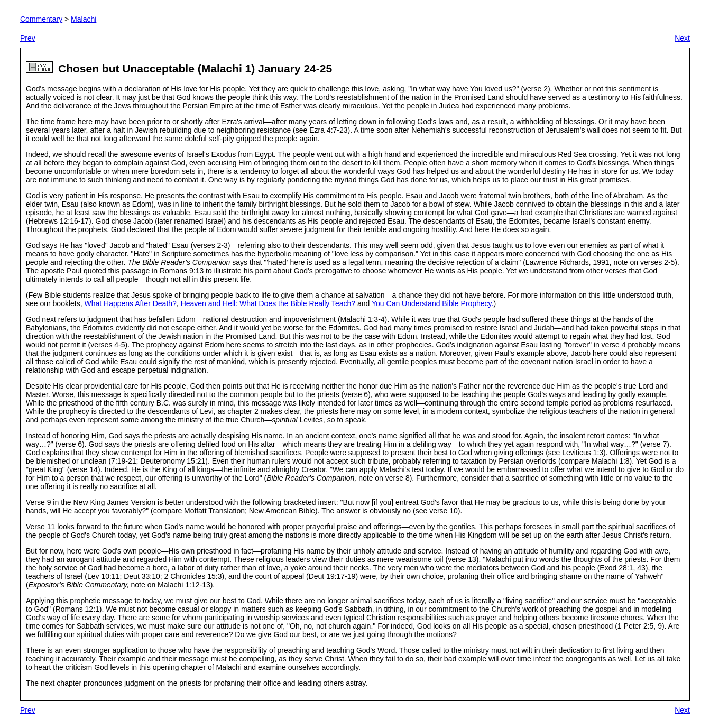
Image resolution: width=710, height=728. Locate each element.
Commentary (41, 19)
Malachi (84, 19)
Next (682, 38)
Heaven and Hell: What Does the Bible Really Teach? (268, 303)
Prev (28, 38)
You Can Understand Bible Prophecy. (432, 303)
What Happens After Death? (131, 303)
